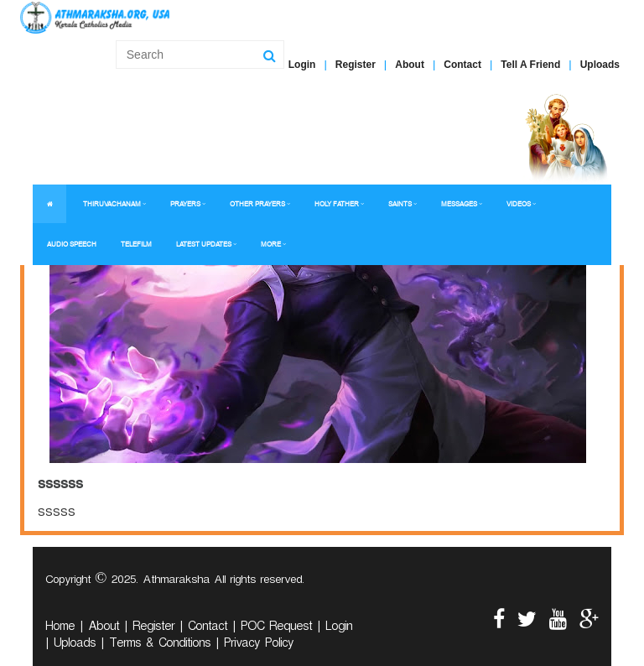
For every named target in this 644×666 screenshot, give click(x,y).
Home (60, 628)
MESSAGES (459, 204)
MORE (271, 245)
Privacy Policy (259, 645)
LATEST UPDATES (204, 245)
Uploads (600, 65)
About (410, 65)
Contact (462, 65)
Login (302, 65)
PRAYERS (185, 204)
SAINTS (400, 204)
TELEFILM (136, 245)
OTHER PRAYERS (257, 204)
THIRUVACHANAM (112, 204)
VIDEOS (519, 204)
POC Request (276, 628)
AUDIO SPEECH (72, 245)
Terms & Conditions (160, 645)
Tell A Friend (530, 65)
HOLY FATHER (337, 204)
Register (356, 65)
